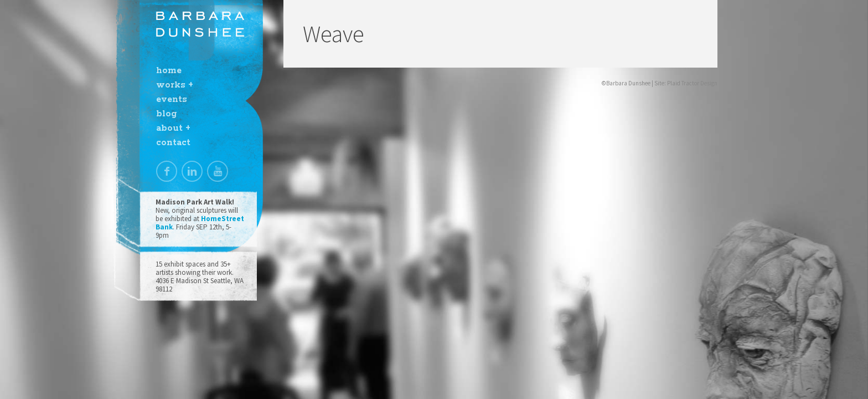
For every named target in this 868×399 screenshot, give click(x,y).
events (172, 99)
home (169, 71)
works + (175, 85)
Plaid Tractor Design (692, 83)
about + (173, 128)
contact (173, 143)
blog (166, 114)
